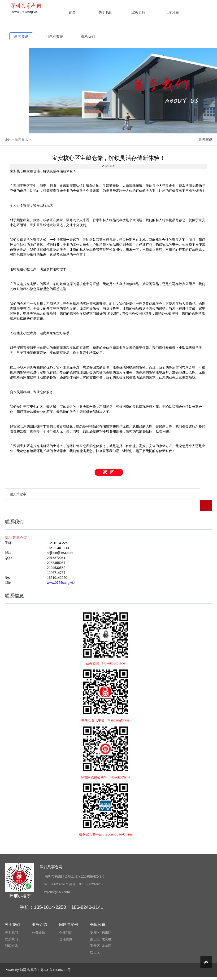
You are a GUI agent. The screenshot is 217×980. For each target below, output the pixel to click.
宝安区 (95, 934)
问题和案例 (54, 36)
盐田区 (95, 941)
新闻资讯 (21, 36)
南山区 (95, 928)
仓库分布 (172, 12)
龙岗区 (107, 928)
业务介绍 (139, 12)
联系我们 (88, 36)
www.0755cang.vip (61, 571)
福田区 (107, 921)
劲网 (23, 958)
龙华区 (107, 934)
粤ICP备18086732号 (56, 958)
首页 (72, 12)
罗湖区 (95, 921)
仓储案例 (66, 928)
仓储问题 (66, 921)
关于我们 (105, 12)
